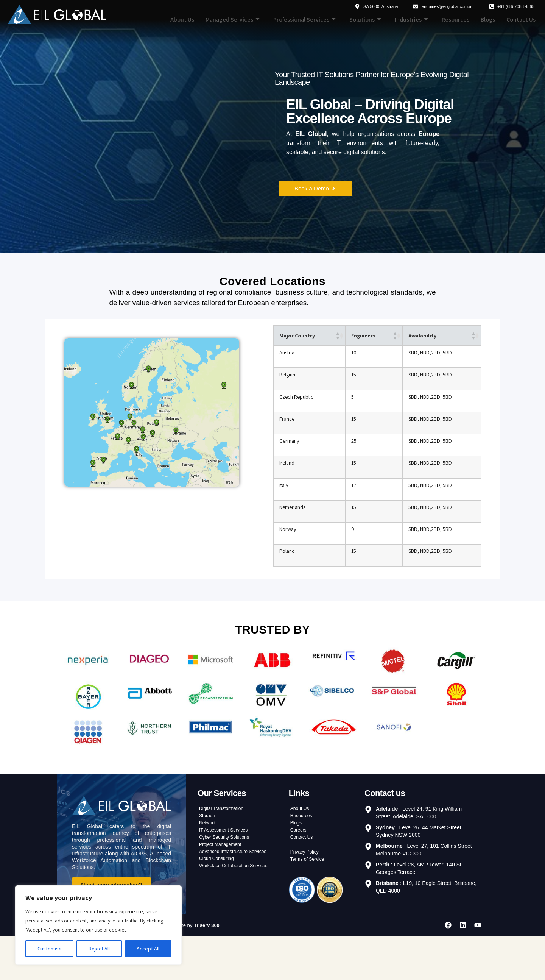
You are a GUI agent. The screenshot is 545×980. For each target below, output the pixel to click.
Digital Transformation (225, 841)
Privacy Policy (307, 894)
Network (209, 859)
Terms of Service (310, 903)
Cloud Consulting (219, 904)
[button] (337, 336)
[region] (98, 925)
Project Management (223, 886)
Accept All (148, 949)
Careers (300, 868)
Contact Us (521, 20)
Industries (411, 20)
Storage (208, 850)
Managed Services (233, 20)
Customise (50, 949)
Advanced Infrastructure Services (238, 895)
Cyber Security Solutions (228, 877)
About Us (182, 20)
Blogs (488, 20)
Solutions (365, 20)
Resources (455, 20)
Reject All (99, 949)
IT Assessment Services (227, 868)
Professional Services (304, 20)
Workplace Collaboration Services (239, 913)
